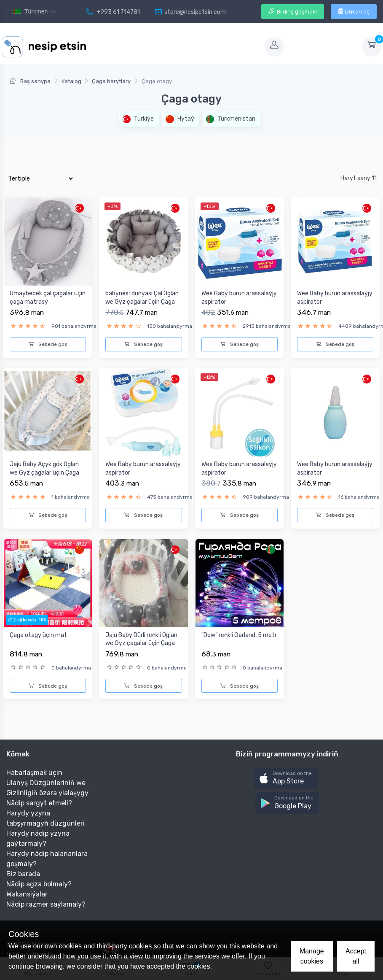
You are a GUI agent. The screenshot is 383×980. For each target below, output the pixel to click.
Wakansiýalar (27, 894)
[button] (286, 779)
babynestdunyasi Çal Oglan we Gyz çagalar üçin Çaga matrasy (142, 302)
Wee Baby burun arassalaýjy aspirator (239, 298)
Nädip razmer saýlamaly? (46, 904)
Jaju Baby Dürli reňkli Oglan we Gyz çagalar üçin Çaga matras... (141, 643)
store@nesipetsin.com (190, 12)
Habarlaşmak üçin (34, 773)
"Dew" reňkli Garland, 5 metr (239, 635)
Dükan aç (354, 12)
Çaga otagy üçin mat (38, 635)
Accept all (356, 956)
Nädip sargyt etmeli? (39, 803)
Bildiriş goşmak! (293, 12)
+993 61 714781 (113, 12)
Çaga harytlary (111, 81)
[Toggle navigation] (174, 47)
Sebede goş (48, 344)
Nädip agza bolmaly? (39, 884)
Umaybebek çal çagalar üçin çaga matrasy (48, 298)
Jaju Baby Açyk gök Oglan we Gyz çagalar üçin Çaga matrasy (44, 472)
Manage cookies (312, 956)
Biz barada (23, 874)
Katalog (71, 81)
